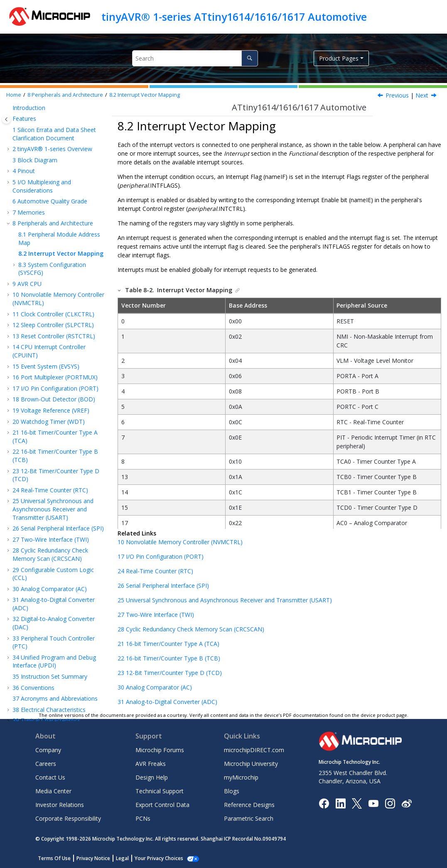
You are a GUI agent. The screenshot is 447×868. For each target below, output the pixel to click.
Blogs (232, 791)
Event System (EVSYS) (46, 311)
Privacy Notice (93, 858)
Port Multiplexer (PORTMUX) (55, 322)
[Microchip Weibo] (406, 803)
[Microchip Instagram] (390, 803)
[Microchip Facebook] (324, 803)
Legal (122, 858)
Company (48, 750)
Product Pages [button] (339, 58)
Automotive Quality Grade (50, 145)
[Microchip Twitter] (357, 803)
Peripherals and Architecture (65, 95)
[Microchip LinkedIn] (340, 803)
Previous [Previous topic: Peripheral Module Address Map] (397, 95)
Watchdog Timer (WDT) (49, 366)
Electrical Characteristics (49, 654)
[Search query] (195, 58)
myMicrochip (241, 777)
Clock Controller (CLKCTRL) (53, 258)
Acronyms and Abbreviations (55, 643)
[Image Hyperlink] (373, 803)
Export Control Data (162, 805)
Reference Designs (249, 805)
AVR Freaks (151, 764)
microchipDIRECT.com (254, 750)
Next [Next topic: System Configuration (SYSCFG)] (422, 95)
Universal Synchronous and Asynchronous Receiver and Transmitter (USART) (53, 453)
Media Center (53, 791)
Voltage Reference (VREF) (51, 355)
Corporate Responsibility (68, 818)
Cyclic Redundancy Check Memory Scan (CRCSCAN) (50, 499)
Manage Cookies (154, 858)
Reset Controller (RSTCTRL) (54, 280)
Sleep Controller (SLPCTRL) (53, 269)
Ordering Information (45, 676)
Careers (46, 764)
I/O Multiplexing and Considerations (42, 131)
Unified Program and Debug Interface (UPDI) (54, 606)
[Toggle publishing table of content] (6, 119)
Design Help (152, 777)
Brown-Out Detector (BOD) (54, 344)
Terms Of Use (54, 858)
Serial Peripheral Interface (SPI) (58, 473)
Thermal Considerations (49, 698)
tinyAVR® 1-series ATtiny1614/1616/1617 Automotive (234, 17)
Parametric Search (249, 818)
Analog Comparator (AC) (50, 533)
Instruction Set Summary (50, 621)
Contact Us (50, 777)
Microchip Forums (160, 750)
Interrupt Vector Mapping (145, 95)
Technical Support (160, 791)
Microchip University (251, 764)
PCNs (143, 818)
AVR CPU (27, 228)
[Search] (249, 58)
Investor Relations (60, 805)
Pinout (24, 115)
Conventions (33, 632)
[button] (9, 115)
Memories (29, 157)
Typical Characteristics (47, 665)
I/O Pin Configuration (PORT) (55, 333)
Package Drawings (42, 687)
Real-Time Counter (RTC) (50, 434)
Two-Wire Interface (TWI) (51, 484)
